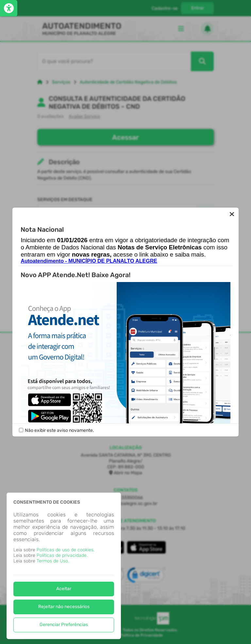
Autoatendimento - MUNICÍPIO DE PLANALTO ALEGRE (89, 261)
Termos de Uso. (53, 561)
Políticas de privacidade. (62, 555)
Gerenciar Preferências (64, 625)
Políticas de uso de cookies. (66, 550)
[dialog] (64, 566)
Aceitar (64, 589)
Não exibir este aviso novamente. (59, 430)
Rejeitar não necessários (64, 607)
